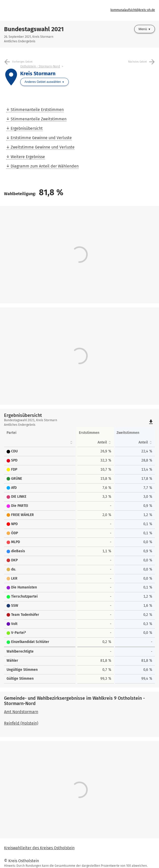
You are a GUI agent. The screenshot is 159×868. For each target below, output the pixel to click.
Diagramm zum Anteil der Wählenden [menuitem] (45, 166)
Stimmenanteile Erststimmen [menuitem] (37, 110)
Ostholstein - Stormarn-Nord (40, 66)
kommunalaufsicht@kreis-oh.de (133, 10)
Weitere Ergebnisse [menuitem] (28, 157)
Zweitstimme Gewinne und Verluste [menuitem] (43, 147)
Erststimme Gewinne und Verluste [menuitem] (41, 138)
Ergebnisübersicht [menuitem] (27, 128)
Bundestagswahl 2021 (34, 29)
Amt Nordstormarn (21, 712)
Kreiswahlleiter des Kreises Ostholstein (39, 848)
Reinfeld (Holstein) (21, 723)
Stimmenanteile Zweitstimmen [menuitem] (39, 119)
